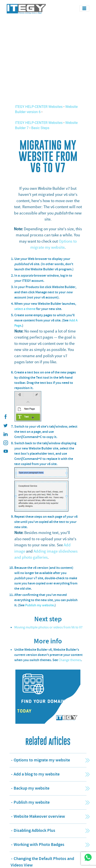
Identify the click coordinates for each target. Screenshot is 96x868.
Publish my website (39, 605)
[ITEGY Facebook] (5, 417)
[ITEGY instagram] (5, 443)
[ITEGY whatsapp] (88, 857)
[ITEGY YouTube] (5, 451)
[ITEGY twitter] (5, 425)
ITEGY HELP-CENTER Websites (39, 107)
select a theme (25, 309)
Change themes (70, 660)
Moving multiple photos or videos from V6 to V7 (48, 627)
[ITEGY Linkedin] (5, 434)
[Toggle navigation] (84, 8)
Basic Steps (40, 128)
